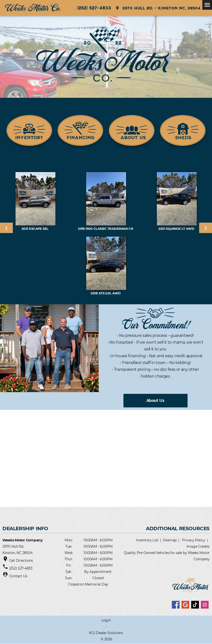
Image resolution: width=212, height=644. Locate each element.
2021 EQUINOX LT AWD (177, 229)
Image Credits (198, 546)
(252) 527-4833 (94, 8)
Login (106, 620)
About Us (155, 400)
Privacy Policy (193, 540)
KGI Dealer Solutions (106, 633)
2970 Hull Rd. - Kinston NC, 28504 (158, 8)
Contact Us (18, 576)
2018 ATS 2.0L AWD (106, 293)
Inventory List (147, 540)
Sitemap (170, 540)
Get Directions (21, 561)
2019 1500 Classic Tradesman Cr (106, 229)
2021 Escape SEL (35, 229)
